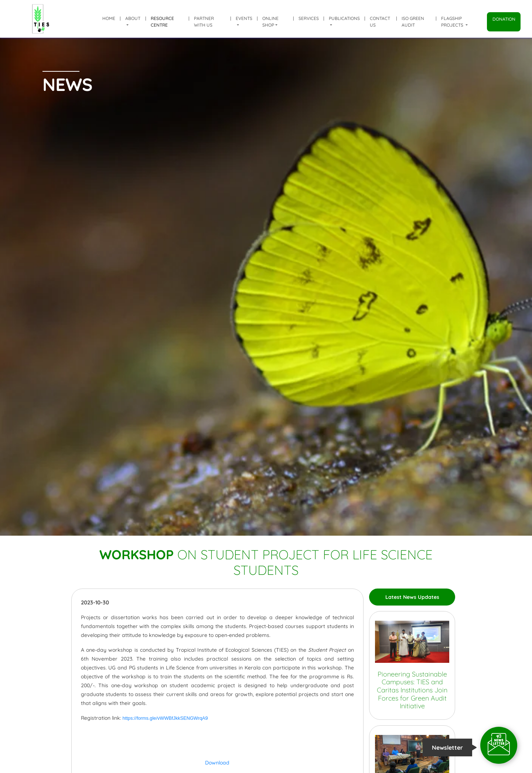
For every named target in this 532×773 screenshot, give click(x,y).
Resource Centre (162, 22)
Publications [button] (344, 18)
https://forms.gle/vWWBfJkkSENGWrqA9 (165, 718)
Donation (504, 19)
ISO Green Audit (413, 22)
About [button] (133, 18)
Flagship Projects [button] (453, 22)
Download (217, 763)
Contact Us (380, 22)
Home (109, 18)
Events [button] (244, 18)
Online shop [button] (270, 22)
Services (309, 18)
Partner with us (204, 22)
